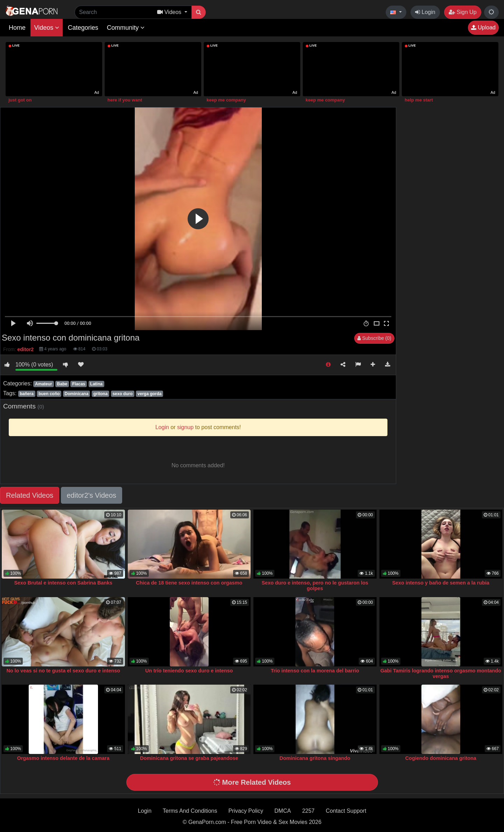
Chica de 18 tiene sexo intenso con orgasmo (189, 583)
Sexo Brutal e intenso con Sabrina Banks (63, 583)
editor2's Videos (92, 495)
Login (425, 12)
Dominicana (77, 394)
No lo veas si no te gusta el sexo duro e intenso (63, 671)
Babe (62, 384)
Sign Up (463, 12)
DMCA (283, 811)
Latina (96, 384)
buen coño (49, 394)
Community (126, 28)
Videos (47, 28)
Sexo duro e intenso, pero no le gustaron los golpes (315, 586)
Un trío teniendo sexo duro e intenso (189, 671)
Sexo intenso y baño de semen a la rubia (441, 583)
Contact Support (346, 811)
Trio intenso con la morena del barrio (315, 671)
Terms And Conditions (190, 811)
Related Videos (30, 495)
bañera (26, 394)
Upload (483, 27)
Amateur (44, 384)
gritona (101, 394)
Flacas (79, 384)
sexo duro (122, 394)
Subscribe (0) (374, 338)
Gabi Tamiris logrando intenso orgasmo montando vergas (441, 673)
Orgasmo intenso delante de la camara (63, 758)
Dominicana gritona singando (315, 758)
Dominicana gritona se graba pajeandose (189, 758)
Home (17, 28)
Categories (83, 28)
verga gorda (150, 394)
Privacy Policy (246, 811)
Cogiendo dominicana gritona (441, 758)
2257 (308, 811)
